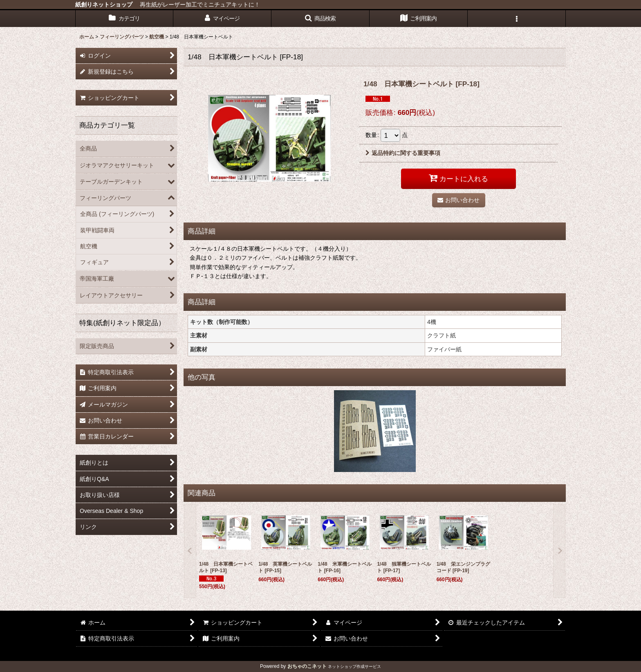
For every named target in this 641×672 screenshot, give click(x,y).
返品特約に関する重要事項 (403, 153)
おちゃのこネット (307, 666)
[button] (320, 19)
